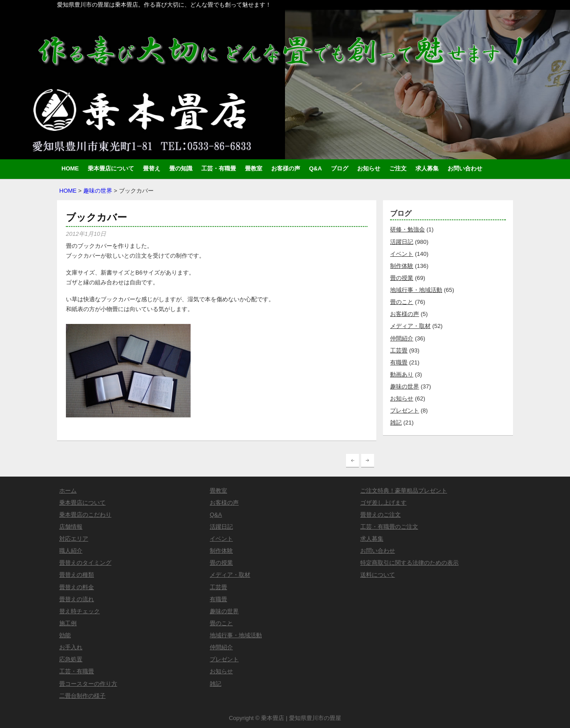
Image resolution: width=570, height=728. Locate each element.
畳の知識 (181, 168)
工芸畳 (399, 350)
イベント (402, 254)
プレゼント (405, 411)
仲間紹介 (402, 338)
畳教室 (254, 168)
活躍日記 (402, 242)
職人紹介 (71, 551)
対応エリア (74, 539)
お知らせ (369, 168)
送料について (378, 575)
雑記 (396, 423)
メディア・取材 (410, 326)
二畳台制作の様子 (82, 696)
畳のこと (402, 302)
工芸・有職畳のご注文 (389, 527)
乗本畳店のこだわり (85, 515)
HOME (70, 168)
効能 (65, 635)
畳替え (152, 168)
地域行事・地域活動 (416, 290)
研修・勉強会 (407, 229)
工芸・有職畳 (219, 168)
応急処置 (71, 659)
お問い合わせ (465, 168)
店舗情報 (71, 527)
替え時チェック (79, 611)
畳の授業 (402, 278)
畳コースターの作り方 (88, 684)
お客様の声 (286, 168)
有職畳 (399, 362)
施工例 (68, 623)
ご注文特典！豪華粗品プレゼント (404, 491)
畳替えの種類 (77, 575)
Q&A (316, 168)
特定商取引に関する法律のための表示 (409, 563)
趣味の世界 (98, 191)
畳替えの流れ (77, 599)
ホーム (68, 491)
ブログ (340, 168)
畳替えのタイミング (85, 563)
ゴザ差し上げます (383, 503)
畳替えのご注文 (381, 515)
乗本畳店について (111, 168)
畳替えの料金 (77, 587)
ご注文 (398, 168)
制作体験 (402, 266)
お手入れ (71, 647)
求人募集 (427, 168)
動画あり (402, 374)
